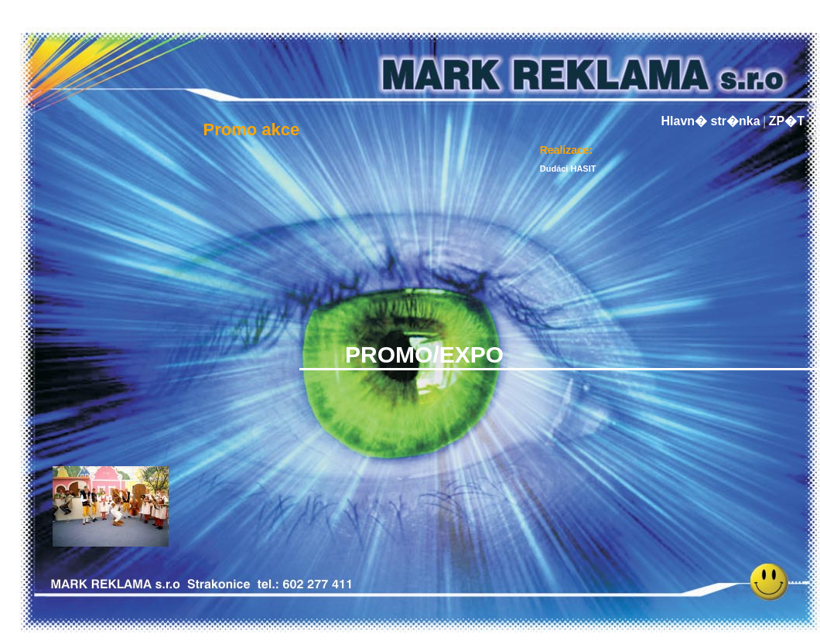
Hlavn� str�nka (711, 121)
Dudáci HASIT (568, 169)
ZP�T (787, 121)
